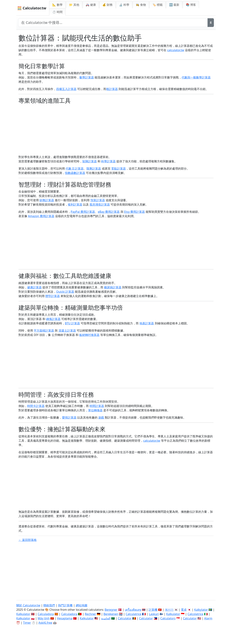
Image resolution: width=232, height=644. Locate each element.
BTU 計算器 (72, 323)
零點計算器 (119, 169)
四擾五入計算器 (66, 89)
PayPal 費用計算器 (83, 212)
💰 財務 (107, 5)
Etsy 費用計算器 (135, 212)
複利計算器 (75, 204)
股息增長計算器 (100, 204)
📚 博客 (191, 5)
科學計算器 (108, 161)
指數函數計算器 (75, 173)
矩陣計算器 (90, 161)
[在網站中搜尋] (113, 23)
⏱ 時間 (57, 12)
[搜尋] (211, 23)
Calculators (168, 618)
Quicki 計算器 (65, 292)
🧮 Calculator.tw (32, 8)
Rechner (90, 614)
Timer (27, 623)
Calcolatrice (195, 614)
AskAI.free (45, 623)
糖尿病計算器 (113, 287)
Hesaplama (65, 618)
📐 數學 (57, 5)
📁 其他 (74, 5)
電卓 (184, 610)
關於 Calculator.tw (28, 605)
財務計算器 (47, 200)
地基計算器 (147, 323)
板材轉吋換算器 (89, 335)
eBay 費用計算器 (109, 212)
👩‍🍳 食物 (141, 5)
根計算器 (112, 89)
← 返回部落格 (28, 540)
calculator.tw (176, 50)
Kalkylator (201, 610)
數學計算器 (87, 77)
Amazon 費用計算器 (41, 216)
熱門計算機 (65, 605)
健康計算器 (34, 287)
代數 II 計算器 (75, 169)
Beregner (111, 610)
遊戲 (101, 417)
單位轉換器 (95, 410)
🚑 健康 (91, 5)
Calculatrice (133, 614)
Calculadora (46, 614)
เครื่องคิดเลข (133, 610)
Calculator (125, 618)
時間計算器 (97, 406)
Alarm (208, 618)
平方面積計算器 (44, 330)
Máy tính (44, 618)
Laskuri (154, 614)
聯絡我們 (49, 605)
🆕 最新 (174, 5)
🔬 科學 (124, 5)
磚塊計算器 (53, 319)
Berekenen (111, 614)
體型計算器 (53, 296)
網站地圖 (82, 605)
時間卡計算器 (36, 406)
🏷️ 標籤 (158, 5)
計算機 (153, 610)
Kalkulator (23, 614)
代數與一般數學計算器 (196, 77)
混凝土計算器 (67, 330)
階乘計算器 (94, 169)
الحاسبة (106, 618)
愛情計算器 (69, 417)
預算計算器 (98, 200)
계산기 (169, 610)
